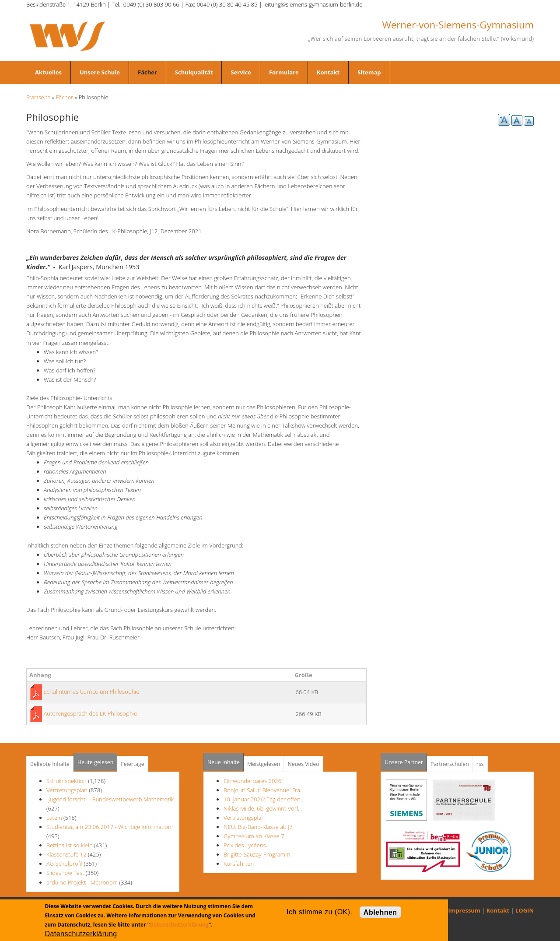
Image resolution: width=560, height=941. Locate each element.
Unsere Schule (100, 72)
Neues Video (303, 764)
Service (241, 72)
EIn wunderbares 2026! (253, 781)
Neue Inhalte (224, 762)
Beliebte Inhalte (50, 764)
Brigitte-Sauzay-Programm (257, 854)
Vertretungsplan (67, 790)
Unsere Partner (406, 760)
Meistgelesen (264, 764)
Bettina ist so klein (70, 845)
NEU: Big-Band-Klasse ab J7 (258, 827)
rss (480, 764)
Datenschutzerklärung (179, 925)
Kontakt (328, 72)
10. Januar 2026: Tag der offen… (264, 799)
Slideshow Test (65, 873)
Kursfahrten (239, 864)
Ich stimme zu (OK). (319, 912)
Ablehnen (380, 912)
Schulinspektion (66, 781)
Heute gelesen (95, 762)
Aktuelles (48, 72)
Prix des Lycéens (245, 845)
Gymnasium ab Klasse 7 (254, 836)
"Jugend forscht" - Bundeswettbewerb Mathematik (110, 799)
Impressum (464, 910)
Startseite (38, 97)
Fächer (147, 72)
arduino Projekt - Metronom (82, 882)
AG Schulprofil (64, 864)
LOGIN (525, 910)
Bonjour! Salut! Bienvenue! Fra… (264, 790)
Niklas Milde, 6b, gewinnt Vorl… (263, 808)
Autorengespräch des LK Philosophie (90, 713)
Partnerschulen (450, 764)
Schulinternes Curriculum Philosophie (91, 692)
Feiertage (132, 764)
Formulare (284, 72)
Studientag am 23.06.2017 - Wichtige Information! (110, 827)
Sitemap (369, 72)
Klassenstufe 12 (66, 854)
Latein (54, 818)
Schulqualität (194, 72)
